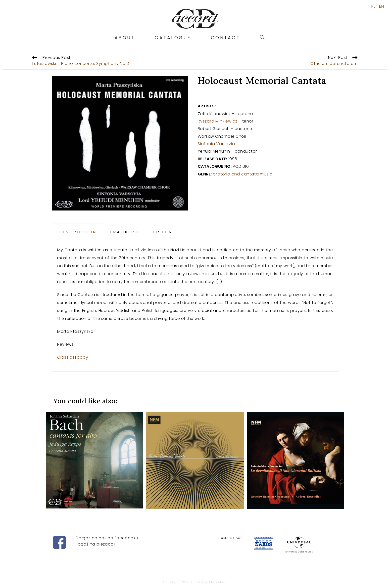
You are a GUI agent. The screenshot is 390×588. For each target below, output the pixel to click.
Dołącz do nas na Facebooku (107, 538)
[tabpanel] (195, 306)
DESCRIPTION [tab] (78, 232)
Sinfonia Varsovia (216, 144)
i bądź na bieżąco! (95, 544)
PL (373, 6)
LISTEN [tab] (163, 232)
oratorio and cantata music (243, 174)
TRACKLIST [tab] (125, 232)
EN (382, 6)
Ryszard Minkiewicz (218, 121)
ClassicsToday (73, 357)
